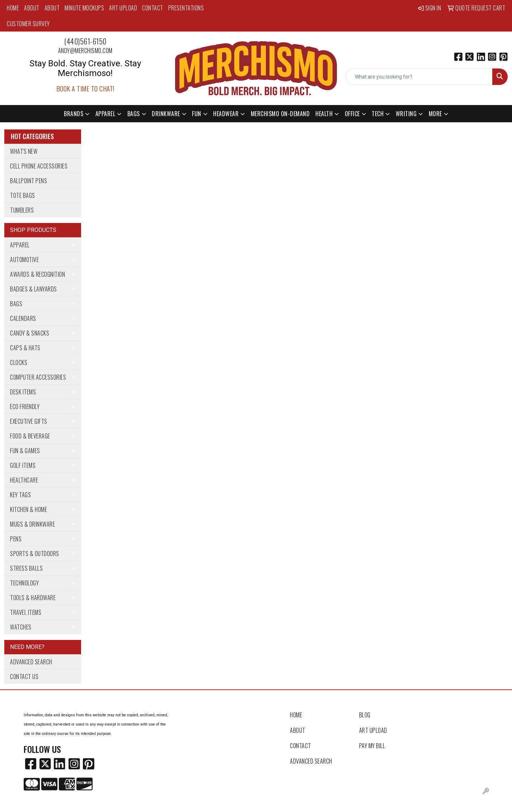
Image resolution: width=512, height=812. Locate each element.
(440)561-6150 (85, 41)
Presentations (186, 8)
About (32, 8)
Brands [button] (74, 114)
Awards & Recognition (37, 274)
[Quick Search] (419, 77)
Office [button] (352, 114)
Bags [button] (134, 114)
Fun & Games (25, 451)
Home (13, 8)
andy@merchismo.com (85, 51)
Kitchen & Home (29, 509)
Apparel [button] (105, 114)
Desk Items (23, 392)
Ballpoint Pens (29, 181)
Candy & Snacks (30, 333)
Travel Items (26, 612)
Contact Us (24, 676)
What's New (24, 151)
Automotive (24, 260)
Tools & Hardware (33, 598)
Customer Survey (28, 24)
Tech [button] (378, 114)
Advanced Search (31, 662)
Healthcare (24, 480)
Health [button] (324, 114)
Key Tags (20, 495)
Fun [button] (197, 114)
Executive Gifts (29, 421)
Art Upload (123, 8)
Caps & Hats (25, 348)
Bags (16, 304)
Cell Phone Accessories (39, 166)
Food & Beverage (30, 436)
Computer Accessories (38, 377)
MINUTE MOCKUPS (84, 8)
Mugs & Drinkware (32, 524)
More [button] (435, 114)
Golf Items (23, 465)
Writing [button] (406, 114)
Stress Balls (26, 568)
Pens (16, 539)
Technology (24, 583)
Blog (365, 715)
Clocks (19, 362)
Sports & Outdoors (35, 554)
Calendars (23, 318)
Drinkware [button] (166, 114)
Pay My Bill (372, 746)
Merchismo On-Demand (280, 114)
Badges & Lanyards (34, 289)
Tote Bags (23, 195)
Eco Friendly (25, 407)
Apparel (20, 245)
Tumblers (22, 210)
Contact (153, 8)
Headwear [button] (226, 114)
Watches (21, 627)
